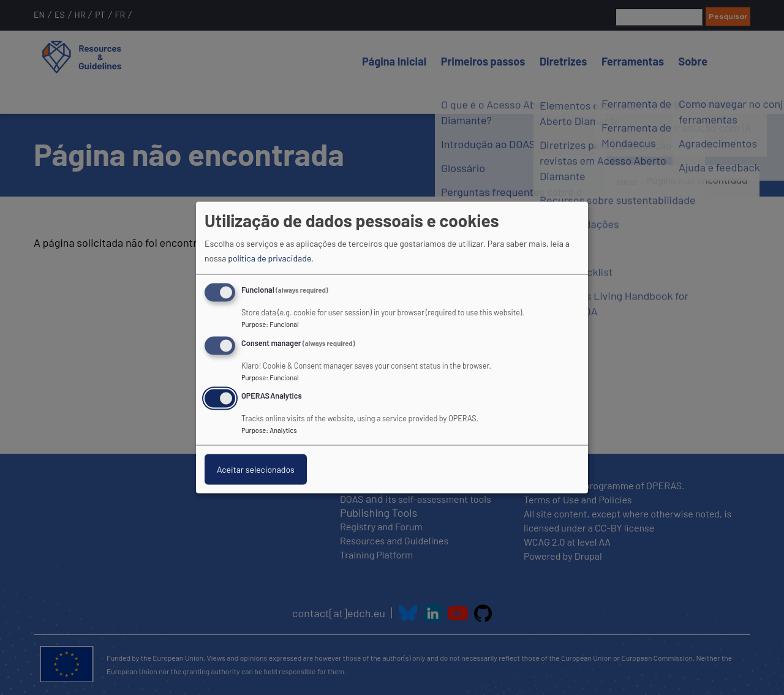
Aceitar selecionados (256, 469)
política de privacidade (269, 257)
